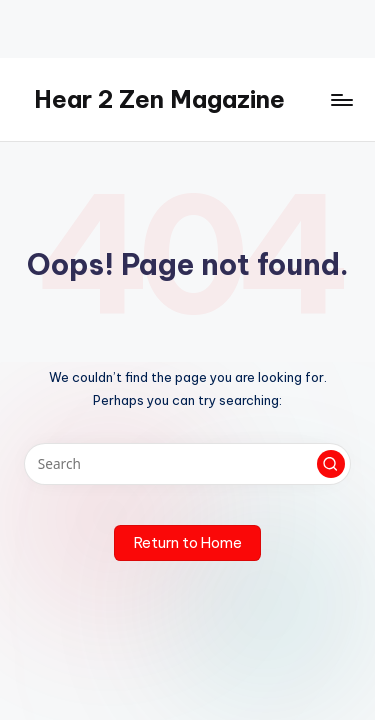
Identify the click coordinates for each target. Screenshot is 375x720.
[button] (331, 464)
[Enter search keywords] (187, 464)
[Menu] (341, 99)
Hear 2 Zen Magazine (159, 99)
